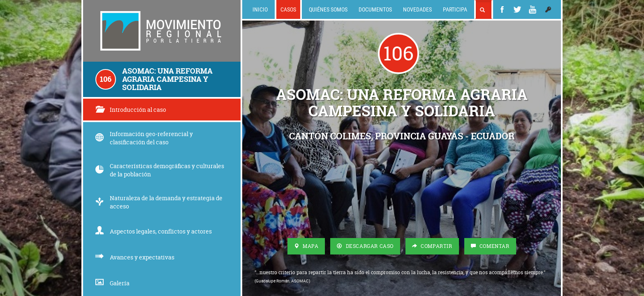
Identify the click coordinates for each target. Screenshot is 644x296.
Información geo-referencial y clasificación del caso (144, 138)
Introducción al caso (131, 110)
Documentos (375, 9)
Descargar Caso (365, 246)
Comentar (490, 246)
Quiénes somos (328, 9)
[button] (548, 9)
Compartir (432, 246)
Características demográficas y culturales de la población (160, 170)
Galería (112, 283)
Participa (455, 9)
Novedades (417, 9)
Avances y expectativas (135, 257)
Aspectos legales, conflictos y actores (154, 231)
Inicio (260, 9)
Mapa (306, 246)
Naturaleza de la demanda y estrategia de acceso (159, 202)
